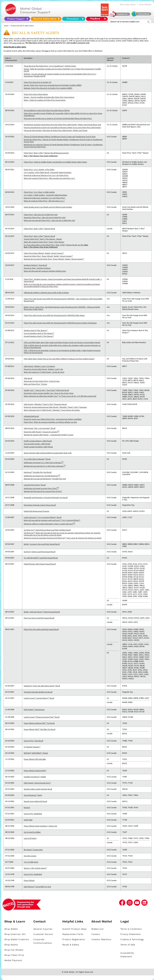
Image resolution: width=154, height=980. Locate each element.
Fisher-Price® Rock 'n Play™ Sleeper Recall (39, 236)
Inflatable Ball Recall (31, 416)
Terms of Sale (128, 945)
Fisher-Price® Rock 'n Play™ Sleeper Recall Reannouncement (46, 153)
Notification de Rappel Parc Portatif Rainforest (42, 476)
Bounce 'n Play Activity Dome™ (35, 868)
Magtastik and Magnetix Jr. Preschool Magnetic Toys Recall (46, 498)
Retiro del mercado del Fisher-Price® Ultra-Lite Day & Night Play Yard (49, 220)
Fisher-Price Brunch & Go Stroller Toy (38, 82)
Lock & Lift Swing (30, 838)
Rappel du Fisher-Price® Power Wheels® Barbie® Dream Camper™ (48, 256)
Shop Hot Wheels (14, 950)
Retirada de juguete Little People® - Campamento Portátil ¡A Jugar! (49, 435)
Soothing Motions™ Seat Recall (35, 265)
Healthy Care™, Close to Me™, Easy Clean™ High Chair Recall (46, 390)
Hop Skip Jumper (30, 856)
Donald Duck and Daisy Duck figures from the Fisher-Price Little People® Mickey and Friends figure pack (62, 125)
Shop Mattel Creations (17, 939)
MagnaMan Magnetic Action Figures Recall (40, 505)
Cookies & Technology (132, 939)
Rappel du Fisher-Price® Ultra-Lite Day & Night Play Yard (45, 218)
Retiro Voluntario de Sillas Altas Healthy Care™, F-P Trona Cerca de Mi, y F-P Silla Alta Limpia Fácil (60, 396)
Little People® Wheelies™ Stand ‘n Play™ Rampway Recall (45, 404)
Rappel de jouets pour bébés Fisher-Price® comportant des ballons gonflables (53, 419)
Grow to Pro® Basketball (33, 814)
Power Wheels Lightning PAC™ (35, 771)
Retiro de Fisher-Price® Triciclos (35, 384)
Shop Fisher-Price (14, 955)
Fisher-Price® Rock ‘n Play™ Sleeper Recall (39, 229)
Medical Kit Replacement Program (36, 511)
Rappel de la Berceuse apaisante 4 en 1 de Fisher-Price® (45, 198)
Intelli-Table (28, 820)
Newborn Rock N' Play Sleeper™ (36, 330)
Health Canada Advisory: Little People (38, 441)
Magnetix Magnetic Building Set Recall (38, 692)
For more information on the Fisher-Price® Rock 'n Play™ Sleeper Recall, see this (56, 245)
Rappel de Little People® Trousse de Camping (42, 432)
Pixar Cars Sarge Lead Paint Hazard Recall (39, 618)
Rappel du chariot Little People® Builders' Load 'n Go (43, 369)
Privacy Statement (130, 934)
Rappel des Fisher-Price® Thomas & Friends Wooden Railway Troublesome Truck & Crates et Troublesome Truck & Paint (63, 141)
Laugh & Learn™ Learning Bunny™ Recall (39, 698)
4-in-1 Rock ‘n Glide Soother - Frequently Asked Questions (45, 195)
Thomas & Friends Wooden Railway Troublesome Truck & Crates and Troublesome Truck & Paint (60, 137)
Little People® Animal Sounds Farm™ (37, 783)
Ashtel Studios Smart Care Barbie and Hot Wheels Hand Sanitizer (48, 207)
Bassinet (27, 808)
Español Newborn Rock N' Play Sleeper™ (39, 336)
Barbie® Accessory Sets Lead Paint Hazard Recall (42, 544)
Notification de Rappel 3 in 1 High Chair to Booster (44, 462)
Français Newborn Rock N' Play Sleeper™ (39, 333)
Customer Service (43, 934)
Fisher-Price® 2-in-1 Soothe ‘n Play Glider (39, 170)
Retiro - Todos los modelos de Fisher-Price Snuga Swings (45, 100)
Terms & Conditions (131, 929)
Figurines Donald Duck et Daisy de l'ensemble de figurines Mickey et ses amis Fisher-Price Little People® (62, 128)
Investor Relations (101, 939)
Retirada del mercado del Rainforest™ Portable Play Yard (45, 479)
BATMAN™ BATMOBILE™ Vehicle (36, 753)
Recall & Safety (71, 945)
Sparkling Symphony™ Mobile (35, 777)
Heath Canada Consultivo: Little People (38, 447)
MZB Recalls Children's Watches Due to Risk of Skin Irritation (46, 293)
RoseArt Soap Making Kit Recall (35, 801)
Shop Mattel (11, 929)
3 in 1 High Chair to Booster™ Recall (37, 459)
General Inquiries (43, 929)
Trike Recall (28, 378)
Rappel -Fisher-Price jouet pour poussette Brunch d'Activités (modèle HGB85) (53, 85)
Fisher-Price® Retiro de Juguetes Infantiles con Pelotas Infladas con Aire (50, 422)
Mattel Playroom (13, 960)
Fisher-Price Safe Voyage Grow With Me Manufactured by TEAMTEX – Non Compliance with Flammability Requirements (63, 300)
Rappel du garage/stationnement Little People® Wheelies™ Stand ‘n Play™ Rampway (55, 407)
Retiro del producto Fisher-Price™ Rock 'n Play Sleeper (44, 242)
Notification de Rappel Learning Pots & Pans (41, 488)
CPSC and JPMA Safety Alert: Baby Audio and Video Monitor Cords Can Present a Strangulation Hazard (62, 342)
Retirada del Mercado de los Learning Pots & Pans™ (43, 491)
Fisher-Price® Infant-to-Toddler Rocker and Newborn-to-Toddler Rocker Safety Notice (55, 162)
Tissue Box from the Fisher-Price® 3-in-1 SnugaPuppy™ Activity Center (50, 66)
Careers (96, 934)
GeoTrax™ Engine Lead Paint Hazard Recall (40, 552)
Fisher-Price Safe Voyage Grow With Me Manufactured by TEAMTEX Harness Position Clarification (60, 323)
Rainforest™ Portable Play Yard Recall (38, 472)
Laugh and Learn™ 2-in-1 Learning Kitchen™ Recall (43, 517)
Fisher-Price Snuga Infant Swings (36, 94)
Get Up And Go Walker (32, 832)
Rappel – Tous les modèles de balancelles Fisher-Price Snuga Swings (49, 97)
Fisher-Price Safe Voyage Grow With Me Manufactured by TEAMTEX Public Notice (54, 315)
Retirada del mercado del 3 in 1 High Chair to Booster (45, 466)
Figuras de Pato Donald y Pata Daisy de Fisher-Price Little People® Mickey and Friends (56, 130)
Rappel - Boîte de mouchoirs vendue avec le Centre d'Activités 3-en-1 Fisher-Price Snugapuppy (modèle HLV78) (62, 70)
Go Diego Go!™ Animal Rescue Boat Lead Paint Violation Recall (47, 530)
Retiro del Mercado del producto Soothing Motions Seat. (45, 271)
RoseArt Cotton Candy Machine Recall (38, 789)
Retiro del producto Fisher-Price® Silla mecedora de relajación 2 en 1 (49, 178)
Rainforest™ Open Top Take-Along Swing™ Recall (42, 686)
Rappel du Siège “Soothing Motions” (37, 268)
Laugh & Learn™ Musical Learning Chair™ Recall (42, 717)
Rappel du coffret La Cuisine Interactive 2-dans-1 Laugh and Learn (49, 524)
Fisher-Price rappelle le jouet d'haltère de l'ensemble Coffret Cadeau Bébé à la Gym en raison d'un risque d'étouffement (63, 114)
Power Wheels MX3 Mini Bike (35, 759)
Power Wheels (29, 880)
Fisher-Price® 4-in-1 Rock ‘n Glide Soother (39, 192)
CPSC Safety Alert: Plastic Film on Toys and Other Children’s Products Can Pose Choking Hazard (59, 359)
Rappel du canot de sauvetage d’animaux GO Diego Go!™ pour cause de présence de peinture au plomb (63, 538)
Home (6, 26)
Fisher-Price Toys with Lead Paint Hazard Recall (41, 629)
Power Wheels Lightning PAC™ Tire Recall (39, 723)
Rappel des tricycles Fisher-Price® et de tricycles (42, 381)
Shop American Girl (15, 934)
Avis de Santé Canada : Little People (37, 444)
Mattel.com (97, 929)
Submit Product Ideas (74, 929)
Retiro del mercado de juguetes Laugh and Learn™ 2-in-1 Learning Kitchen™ (52, 520)
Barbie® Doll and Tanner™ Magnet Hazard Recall (42, 612)
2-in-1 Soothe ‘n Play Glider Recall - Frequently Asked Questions (48, 172)
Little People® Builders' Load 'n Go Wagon (39, 366)
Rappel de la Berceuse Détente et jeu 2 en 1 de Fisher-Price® (46, 175)
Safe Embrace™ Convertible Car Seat (37, 887)
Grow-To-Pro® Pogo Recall (33, 741)
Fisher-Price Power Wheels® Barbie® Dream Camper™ (44, 253)
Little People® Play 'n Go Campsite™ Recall (40, 428)
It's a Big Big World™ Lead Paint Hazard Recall (41, 558)
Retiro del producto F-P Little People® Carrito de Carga (44, 372)
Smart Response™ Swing (33, 795)
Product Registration (74, 939)
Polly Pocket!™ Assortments (34, 710)
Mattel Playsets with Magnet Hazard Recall (40, 564)
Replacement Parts (73, 934)
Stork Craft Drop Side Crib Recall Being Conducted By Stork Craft (48, 453)
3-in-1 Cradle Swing (31, 862)
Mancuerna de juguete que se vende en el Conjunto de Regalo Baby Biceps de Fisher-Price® (58, 118)
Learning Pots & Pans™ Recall (35, 485)
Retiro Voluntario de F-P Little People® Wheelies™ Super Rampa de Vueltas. (52, 410)
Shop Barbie (11, 945)
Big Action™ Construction (33, 850)
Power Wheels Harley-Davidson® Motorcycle (40, 826)
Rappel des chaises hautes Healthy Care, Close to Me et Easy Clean (49, 393)
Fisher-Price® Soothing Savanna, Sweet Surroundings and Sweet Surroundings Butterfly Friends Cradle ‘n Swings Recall (63, 280)
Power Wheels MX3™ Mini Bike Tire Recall (40, 729)
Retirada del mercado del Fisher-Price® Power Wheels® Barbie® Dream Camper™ (54, 259)
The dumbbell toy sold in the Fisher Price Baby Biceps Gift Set (47, 110)
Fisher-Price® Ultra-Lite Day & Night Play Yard (41, 215)
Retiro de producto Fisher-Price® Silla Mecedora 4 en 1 (44, 201)
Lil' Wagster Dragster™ (32, 747)
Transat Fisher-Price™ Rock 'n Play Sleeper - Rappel (43, 239)
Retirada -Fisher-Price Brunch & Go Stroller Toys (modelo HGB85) (48, 88)
